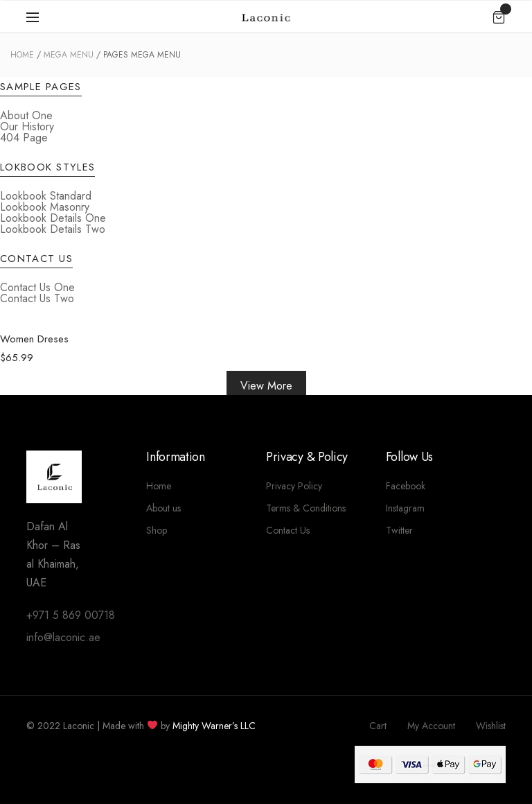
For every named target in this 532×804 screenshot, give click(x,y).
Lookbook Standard (46, 196)
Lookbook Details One (53, 218)
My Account (431, 726)
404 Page (24, 138)
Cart (378, 726)
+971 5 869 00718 (71, 615)
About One (26, 115)
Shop (157, 530)
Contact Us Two (37, 298)
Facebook (406, 486)
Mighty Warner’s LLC (214, 726)
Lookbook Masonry (45, 207)
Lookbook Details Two (53, 229)
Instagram (405, 508)
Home (22, 55)
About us (163, 508)
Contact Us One (37, 287)
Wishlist (491, 726)
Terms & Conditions (306, 508)
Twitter (399, 530)
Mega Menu (69, 55)
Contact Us (288, 530)
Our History (27, 126)
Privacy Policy (294, 486)
